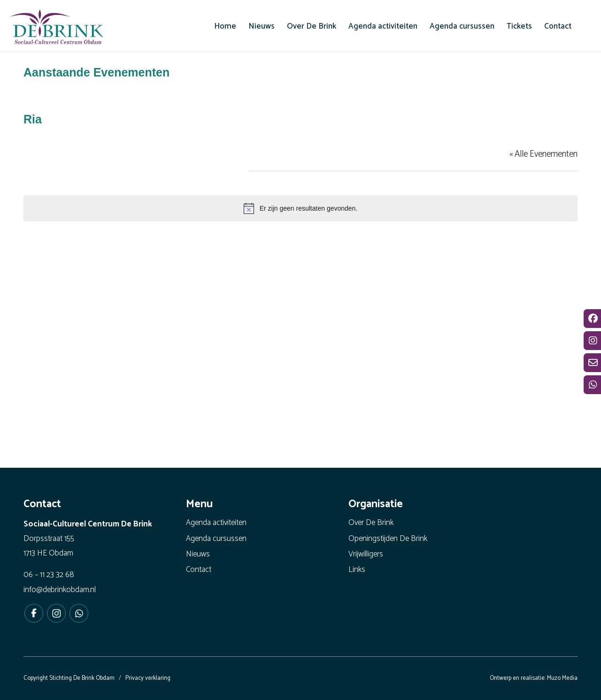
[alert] (300, 208)
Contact (199, 570)
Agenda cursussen (216, 539)
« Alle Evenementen (543, 154)
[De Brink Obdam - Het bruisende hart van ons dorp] (56, 28)
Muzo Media (562, 678)
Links (357, 570)
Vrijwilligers (366, 554)
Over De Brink (371, 523)
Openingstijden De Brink (388, 539)
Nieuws (198, 554)
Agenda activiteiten (216, 523)
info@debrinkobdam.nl (60, 590)
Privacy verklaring (148, 678)
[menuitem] (225, 26)
